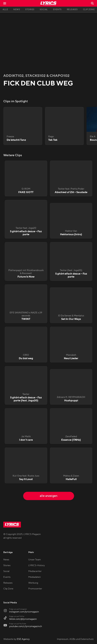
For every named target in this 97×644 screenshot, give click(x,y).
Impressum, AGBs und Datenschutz (75, 639)
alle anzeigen (49, 496)
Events (7, 577)
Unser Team (35, 560)
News (6, 560)
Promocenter (35, 589)
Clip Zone (8, 589)
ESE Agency (23, 639)
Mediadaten (35, 577)
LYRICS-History (37, 565)
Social (6, 571)
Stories (7, 565)
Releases (8, 583)
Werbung (33, 583)
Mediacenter (35, 571)
